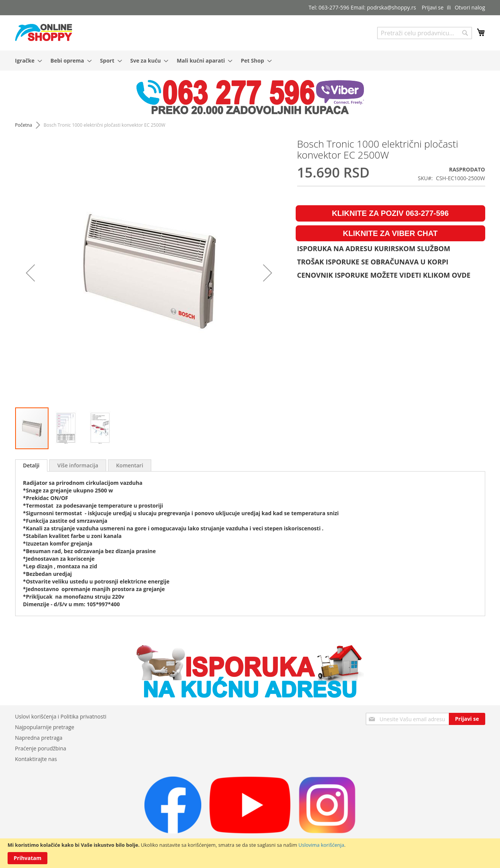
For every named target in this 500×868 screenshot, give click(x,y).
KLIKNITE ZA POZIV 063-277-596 (390, 213)
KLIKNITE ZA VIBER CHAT (390, 233)
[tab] (31, 465)
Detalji (31, 465)
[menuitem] (27, 61)
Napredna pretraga (39, 738)
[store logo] (44, 32)
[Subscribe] (467, 719)
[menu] (250, 61)
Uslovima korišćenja (321, 845)
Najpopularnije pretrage (45, 727)
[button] (30, 273)
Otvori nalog (470, 7)
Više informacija (78, 465)
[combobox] (425, 33)
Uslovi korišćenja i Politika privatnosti (61, 716)
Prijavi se (433, 7)
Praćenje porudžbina (41, 748)
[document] (250, 853)
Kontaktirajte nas (36, 759)
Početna (24, 125)
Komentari (129, 465)
